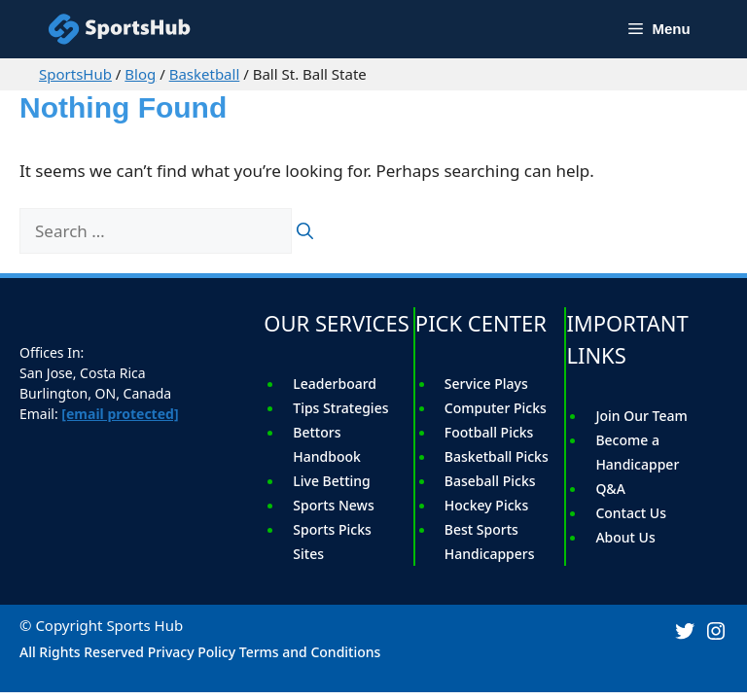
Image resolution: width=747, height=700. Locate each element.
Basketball (205, 74)
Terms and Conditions (310, 652)
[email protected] (120, 414)
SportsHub (75, 74)
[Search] (305, 231)
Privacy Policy (192, 652)
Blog (140, 74)
